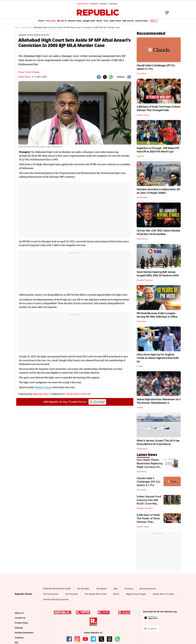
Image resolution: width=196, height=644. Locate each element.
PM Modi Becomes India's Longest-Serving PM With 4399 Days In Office (157, 315)
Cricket (140, 366)
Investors (19, 638)
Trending (129, 589)
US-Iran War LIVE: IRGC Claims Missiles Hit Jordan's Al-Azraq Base (158, 232)
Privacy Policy (21, 623)
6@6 (115, 589)
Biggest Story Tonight (136, 594)
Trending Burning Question (56, 599)
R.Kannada (113, 4)
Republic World (83, 4)
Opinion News (143, 115)
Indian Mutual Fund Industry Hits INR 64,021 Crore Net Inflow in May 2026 (149, 502)
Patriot (116, 594)
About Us (19, 613)
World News (142, 198)
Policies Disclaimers (24, 633)
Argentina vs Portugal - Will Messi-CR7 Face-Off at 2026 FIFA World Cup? (158, 150)
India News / (27, 28)
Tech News (142, 74)
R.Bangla (103, 4)
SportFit (140, 156)
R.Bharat (94, 4)
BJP (23, 159)
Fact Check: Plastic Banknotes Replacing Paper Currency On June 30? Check (150, 465)
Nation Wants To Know (163, 594)
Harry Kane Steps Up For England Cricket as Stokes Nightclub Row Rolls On (158, 358)
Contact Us (20, 618)
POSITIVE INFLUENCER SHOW (57, 589)
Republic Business (145, 280)
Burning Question (148, 589)
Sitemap (19, 628)
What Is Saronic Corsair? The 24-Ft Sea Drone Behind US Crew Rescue (158, 442)
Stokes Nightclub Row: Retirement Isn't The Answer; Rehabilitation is (159, 401)
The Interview (71, 594)
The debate (101, 589)
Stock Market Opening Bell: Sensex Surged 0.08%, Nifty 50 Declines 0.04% (158, 274)
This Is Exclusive (51, 594)
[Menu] (166, 12)
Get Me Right (83, 589)
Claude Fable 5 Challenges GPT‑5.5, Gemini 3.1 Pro (156, 67)
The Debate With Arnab (96, 594)
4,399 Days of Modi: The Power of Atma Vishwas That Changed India (158, 108)
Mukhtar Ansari (44, 387)
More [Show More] (154, 21)
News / (18, 28)
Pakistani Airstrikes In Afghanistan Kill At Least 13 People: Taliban (158, 191)
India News (24, 77)
